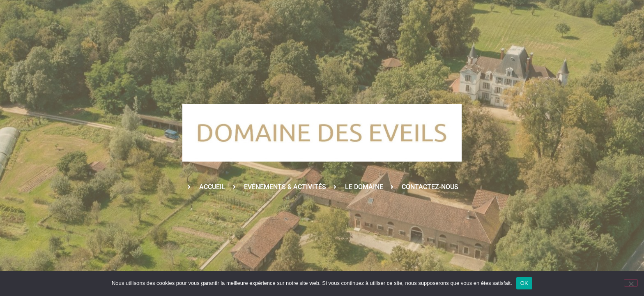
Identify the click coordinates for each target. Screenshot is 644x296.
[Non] (631, 283)
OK (524, 283)
